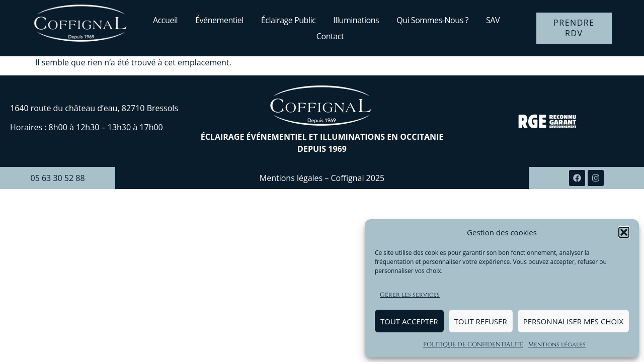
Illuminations (356, 20)
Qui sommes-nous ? (432, 20)
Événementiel (219, 20)
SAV (493, 20)
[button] (624, 232)
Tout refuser (481, 321)
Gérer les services (410, 295)
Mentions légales (557, 344)
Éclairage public (289, 20)
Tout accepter (409, 321)
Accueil (165, 20)
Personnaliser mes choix (573, 321)
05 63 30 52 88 (57, 178)
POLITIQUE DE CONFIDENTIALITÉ (473, 344)
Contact (330, 36)
